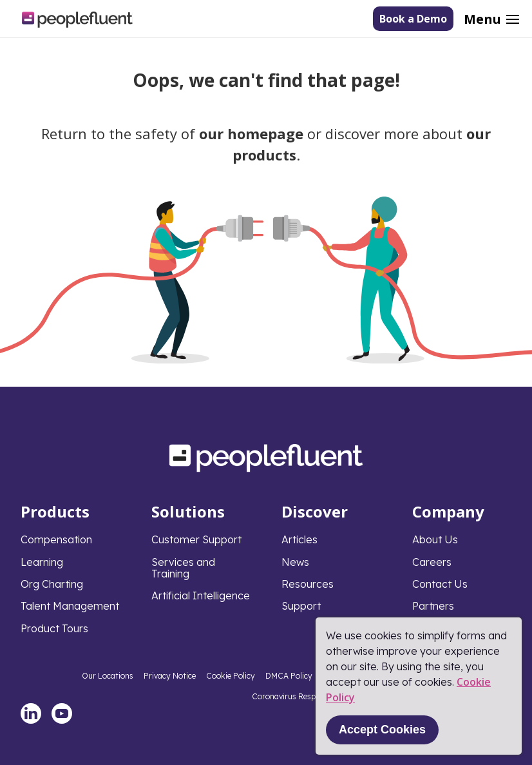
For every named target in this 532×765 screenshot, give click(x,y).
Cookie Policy (231, 676)
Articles (299, 539)
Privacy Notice (170, 676)
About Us (435, 539)
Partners (433, 606)
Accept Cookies (382, 730)
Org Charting (52, 584)
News (295, 562)
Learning (42, 562)
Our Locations (108, 676)
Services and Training (183, 568)
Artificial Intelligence (201, 596)
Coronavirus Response (292, 696)
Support (301, 606)
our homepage (251, 133)
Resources (308, 584)
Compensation (56, 539)
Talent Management (70, 606)
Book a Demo (413, 19)
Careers (432, 562)
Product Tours (54, 628)
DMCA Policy (289, 676)
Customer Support (196, 539)
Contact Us (440, 584)
